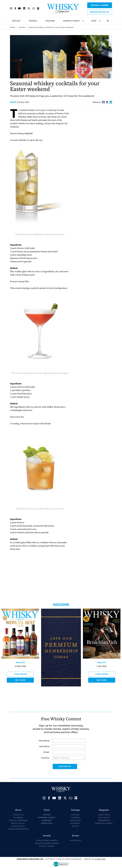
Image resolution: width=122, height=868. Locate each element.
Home (13, 27)
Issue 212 (20, 662)
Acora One (100, 859)
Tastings (33, 21)
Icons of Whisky (47, 846)
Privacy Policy (18, 823)
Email (46, 752)
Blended (75, 818)
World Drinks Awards (47, 840)
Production (47, 823)
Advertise (18, 818)
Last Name (44, 746)
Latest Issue (104, 815)
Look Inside (20, 674)
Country (45, 758)
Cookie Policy (18, 826)
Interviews (47, 820)
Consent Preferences (18, 829)
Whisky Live (75, 840)
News (14, 102)
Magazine (50, 21)
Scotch (75, 826)
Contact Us (18, 815)
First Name (44, 741)
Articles (16, 21)
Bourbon (75, 823)
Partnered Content (47, 818)
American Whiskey (104, 823)
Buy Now (20, 680)
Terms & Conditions (18, 820)
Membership (104, 820)
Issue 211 (102, 662)
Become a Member (100, 5)
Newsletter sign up (100, 12)
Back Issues (104, 818)
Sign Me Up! (65, 766)
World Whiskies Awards (47, 843)
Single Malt (75, 820)
